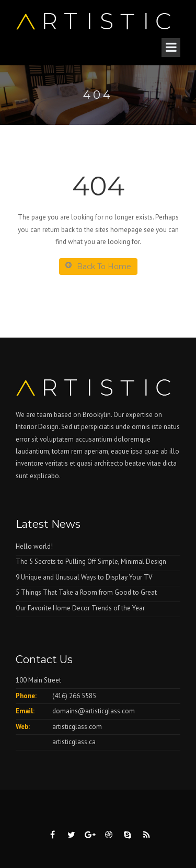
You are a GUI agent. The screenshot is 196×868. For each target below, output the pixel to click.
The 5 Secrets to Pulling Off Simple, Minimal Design (91, 562)
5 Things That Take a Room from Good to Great (86, 592)
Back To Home (98, 266)
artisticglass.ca (74, 742)
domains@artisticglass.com (94, 711)
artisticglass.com (77, 727)
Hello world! (34, 546)
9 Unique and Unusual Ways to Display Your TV (84, 577)
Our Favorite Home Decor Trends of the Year (80, 608)
